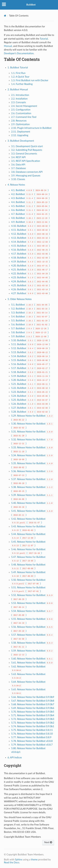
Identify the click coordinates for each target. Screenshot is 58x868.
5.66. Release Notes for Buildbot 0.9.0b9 (33, 697)
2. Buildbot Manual (18, 90)
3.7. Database (18, 168)
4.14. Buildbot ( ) (31, 242)
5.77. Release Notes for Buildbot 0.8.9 (31, 737)
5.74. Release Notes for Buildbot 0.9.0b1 (33, 726)
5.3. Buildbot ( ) (30, 313)
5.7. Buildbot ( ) (30, 328)
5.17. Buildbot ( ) (31, 368)
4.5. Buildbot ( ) (30, 206)
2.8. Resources (19, 121)
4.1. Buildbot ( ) (30, 190)
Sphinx (19, 860)
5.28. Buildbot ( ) (31, 412)
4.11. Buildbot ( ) (31, 230)
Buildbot (31, 5)
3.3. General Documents (24, 154)
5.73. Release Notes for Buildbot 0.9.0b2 (33, 723)
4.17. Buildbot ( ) (31, 254)
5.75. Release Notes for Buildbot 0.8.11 (32, 730)
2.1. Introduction (20, 95)
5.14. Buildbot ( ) (31, 356)
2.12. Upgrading (20, 135)
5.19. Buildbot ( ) (31, 376)
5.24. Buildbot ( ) (31, 396)
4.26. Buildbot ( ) (31, 289)
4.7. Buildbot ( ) (30, 214)
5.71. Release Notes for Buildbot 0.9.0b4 (33, 715)
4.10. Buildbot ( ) (31, 226)
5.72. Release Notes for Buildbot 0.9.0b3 (33, 719)
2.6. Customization (21, 113)
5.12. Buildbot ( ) (31, 348)
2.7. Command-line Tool (24, 117)
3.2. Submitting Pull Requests (27, 150)
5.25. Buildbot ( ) (31, 400)
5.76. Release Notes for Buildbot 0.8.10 (32, 734)
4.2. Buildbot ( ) (30, 194)
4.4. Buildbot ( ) (30, 202)
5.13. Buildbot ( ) (31, 352)
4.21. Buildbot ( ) (31, 270)
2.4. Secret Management (24, 106)
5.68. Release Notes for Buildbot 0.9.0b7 (33, 704)
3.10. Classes (18, 179)
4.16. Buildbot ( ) (31, 250)
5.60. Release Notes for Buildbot (32, 659)
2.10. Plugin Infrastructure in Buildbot (31, 128)
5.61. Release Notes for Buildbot (32, 663)
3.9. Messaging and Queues (26, 176)
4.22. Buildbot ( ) (31, 274)
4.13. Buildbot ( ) (31, 238)
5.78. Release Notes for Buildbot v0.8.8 (32, 741)
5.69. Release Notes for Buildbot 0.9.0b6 (33, 708)
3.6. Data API (18, 165)
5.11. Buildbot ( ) (31, 344)
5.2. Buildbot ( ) (30, 309)
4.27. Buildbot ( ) (31, 293)
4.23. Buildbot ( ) (31, 278)
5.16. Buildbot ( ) (31, 364)
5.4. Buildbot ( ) (30, 317)
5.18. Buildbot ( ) (31, 372)
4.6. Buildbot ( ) (30, 210)
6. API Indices (15, 758)
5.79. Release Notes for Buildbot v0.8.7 (32, 745)
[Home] (5, 16)
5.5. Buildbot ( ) (30, 321)
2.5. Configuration (21, 110)
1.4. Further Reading (22, 84)
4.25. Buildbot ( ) (31, 285)
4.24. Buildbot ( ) (31, 282)
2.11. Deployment (21, 132)
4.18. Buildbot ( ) (31, 258)
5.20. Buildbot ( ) (31, 380)
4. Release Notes (16, 185)
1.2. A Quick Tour (20, 77)
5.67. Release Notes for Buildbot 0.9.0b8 (33, 701)
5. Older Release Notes (20, 299)
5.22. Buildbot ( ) (31, 388)
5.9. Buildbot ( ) (30, 336)
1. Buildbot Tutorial (18, 68)
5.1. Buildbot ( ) (30, 305)
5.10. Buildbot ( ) (31, 340)
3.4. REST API (18, 157)
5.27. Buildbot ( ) (31, 408)
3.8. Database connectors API (27, 172)
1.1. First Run (18, 73)
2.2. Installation (19, 99)
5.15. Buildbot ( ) (31, 360)
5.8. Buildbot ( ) (30, 332)
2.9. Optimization (20, 124)
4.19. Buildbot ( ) (31, 262)
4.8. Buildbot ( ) (30, 218)
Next (48, 842)
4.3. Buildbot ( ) (30, 198)
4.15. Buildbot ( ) (31, 246)
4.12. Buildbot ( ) (31, 234)
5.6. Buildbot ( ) (30, 325)
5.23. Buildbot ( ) (31, 392)
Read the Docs (12, 863)
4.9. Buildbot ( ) (30, 222)
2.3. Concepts (19, 102)
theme (34, 860)
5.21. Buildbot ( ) (31, 384)
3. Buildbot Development (21, 141)
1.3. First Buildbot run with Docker (30, 80)
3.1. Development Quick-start (27, 146)
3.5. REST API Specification (26, 161)
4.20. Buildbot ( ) (31, 266)
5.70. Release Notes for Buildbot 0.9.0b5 (33, 712)
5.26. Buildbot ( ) (31, 404)
